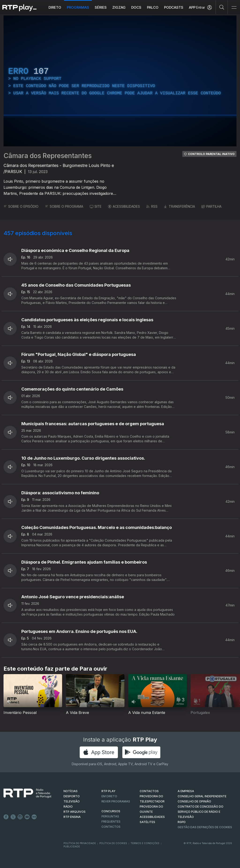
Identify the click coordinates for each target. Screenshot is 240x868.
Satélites (147, 822)
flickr (34, 817)
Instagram (20, 817)
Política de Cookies (113, 843)
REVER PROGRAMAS (116, 801)
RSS (152, 206)
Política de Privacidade (80, 843)
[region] (120, 81)
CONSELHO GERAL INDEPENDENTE (202, 796)
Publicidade (72, 846)
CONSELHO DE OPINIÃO (194, 801)
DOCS (136, 7)
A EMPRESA (186, 791)
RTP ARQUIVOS (75, 812)
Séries (101, 7)
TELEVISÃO (72, 801)
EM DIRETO (109, 796)
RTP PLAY (109, 791)
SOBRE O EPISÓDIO (21, 206)
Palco (153, 7)
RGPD (182, 822)
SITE (96, 206)
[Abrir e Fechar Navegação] (234, 8)
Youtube (27, 817)
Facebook (6, 817)
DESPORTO (72, 796)
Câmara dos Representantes (48, 156)
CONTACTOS (149, 791)
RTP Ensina (72, 817)
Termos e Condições (145, 843)
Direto (55, 7)
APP (192, 7)
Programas (78, 7)
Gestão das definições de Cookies (205, 827)
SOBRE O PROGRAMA (64, 206)
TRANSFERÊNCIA (180, 206)
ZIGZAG (119, 7)
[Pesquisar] (222, 7)
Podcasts (174, 7)
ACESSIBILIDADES (124, 206)
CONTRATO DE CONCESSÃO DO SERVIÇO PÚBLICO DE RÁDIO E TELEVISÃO (201, 812)
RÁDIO (68, 807)
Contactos (111, 827)
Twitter (13, 817)
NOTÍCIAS (71, 791)
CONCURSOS (111, 811)
